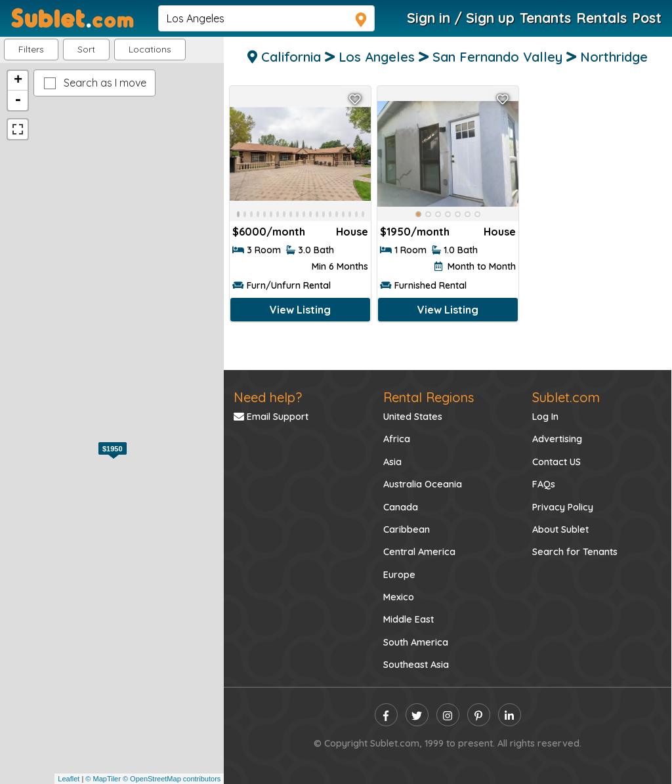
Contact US (556, 462)
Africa (397, 439)
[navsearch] (266, 18)
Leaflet (69, 779)
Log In (545, 417)
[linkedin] (510, 715)
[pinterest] (479, 715)
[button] (150, 50)
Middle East (409, 619)
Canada (401, 507)
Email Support (271, 417)
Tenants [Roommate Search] (545, 18)
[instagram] (448, 715)
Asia (392, 462)
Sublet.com (566, 397)
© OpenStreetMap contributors (172, 779)
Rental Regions (429, 397)
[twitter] (417, 715)
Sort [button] (86, 49)
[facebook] (386, 715)
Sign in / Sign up (461, 18)
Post (647, 18)
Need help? (268, 397)
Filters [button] (31, 49)
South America (416, 642)
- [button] (18, 100)
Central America (419, 552)
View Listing (300, 310)
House (352, 232)
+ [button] (18, 81)
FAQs (544, 484)
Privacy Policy (563, 507)
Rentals (601, 18)
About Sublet (560, 529)
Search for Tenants (575, 552)
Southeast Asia (416, 665)
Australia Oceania (423, 484)
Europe (399, 575)
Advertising (557, 439)
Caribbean (407, 529)
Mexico (399, 597)
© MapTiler (103, 779)
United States (413, 417)
